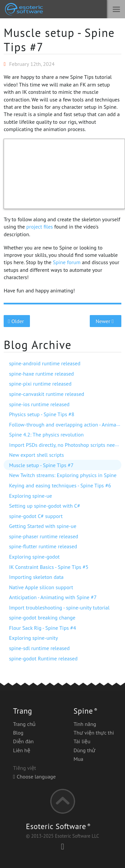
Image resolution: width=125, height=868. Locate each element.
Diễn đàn (23, 741)
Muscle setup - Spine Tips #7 (59, 40)
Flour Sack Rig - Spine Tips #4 (42, 628)
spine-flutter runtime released (43, 546)
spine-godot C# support (36, 516)
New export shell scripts (36, 455)
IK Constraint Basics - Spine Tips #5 (49, 567)
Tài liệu (82, 741)
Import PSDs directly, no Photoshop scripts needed (66, 445)
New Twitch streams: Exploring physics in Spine (63, 475)
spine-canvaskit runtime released (47, 394)
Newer (106, 321)
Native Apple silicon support (41, 587)
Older (17, 321)
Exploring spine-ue (30, 496)
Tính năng (85, 724)
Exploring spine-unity (33, 638)
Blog (18, 733)
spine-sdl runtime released (39, 648)
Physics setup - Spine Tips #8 (42, 414)
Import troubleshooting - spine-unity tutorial (59, 608)
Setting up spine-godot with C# (45, 506)
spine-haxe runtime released (41, 374)
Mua (78, 759)
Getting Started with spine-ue (43, 526)
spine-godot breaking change (42, 617)
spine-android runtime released (45, 363)
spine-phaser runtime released (44, 536)
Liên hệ (21, 750)
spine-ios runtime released (39, 404)
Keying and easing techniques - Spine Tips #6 (60, 485)
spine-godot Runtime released (43, 658)
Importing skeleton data (36, 577)
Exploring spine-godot (34, 557)
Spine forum (67, 262)
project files (40, 227)
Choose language (34, 777)
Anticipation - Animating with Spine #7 (53, 597)
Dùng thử (84, 750)
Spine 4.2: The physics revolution (46, 434)
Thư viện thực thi (94, 733)
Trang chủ (24, 724)
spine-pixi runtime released (40, 384)
